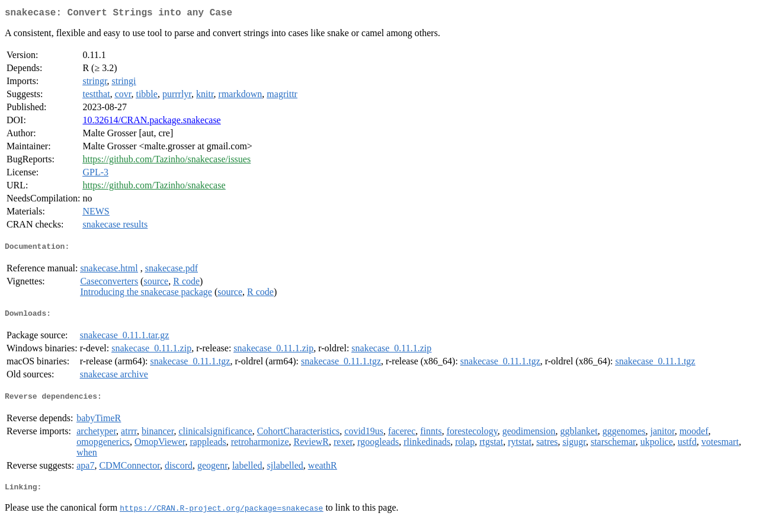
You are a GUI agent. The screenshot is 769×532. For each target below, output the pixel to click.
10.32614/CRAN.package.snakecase (151, 122)
